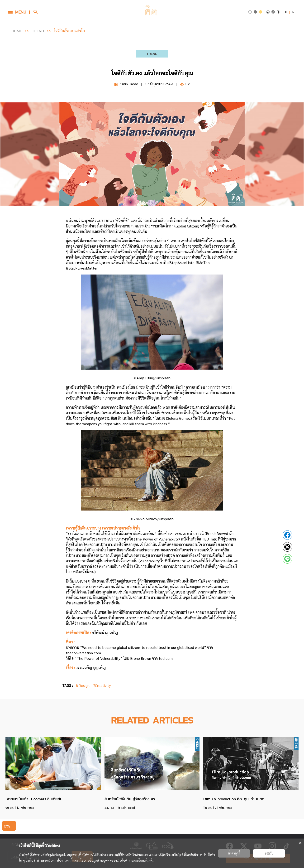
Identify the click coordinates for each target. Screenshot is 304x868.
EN (293, 12)
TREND (38, 31)
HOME (17, 31)
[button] (19, 12)
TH (287, 12)
